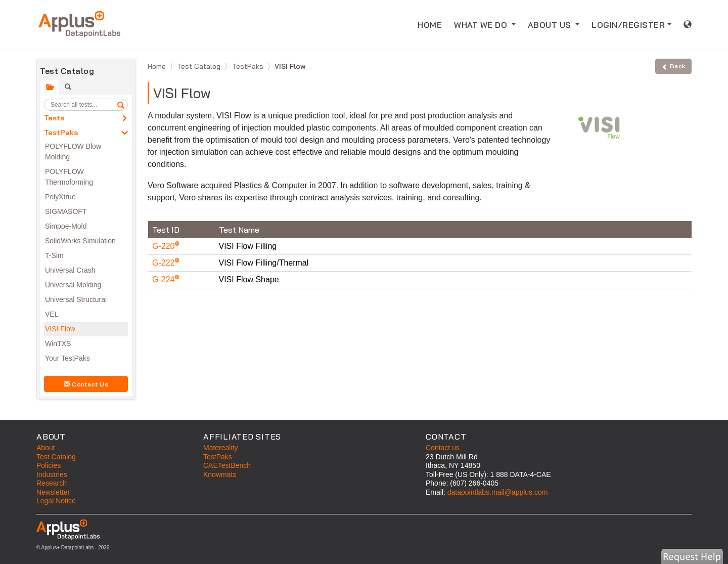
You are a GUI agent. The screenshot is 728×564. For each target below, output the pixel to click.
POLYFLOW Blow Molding (73, 151)
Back (673, 66)
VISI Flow (60, 329)
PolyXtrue (60, 197)
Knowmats (220, 474)
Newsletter (53, 492)
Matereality (220, 448)
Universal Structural (76, 299)
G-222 (165, 263)
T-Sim (54, 255)
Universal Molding (73, 285)
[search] (121, 105)
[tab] (49, 87)
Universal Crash (70, 270)
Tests (54, 118)
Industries (52, 474)
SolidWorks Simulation (80, 241)
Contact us (443, 448)
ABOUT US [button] (551, 25)
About (46, 448)
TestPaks (61, 133)
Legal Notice (56, 501)
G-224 (165, 279)
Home (158, 66)
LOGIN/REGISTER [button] (628, 25)
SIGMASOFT (66, 211)
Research (52, 483)
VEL (52, 314)
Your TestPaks (67, 358)
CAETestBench (227, 465)
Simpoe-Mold (66, 226)
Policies (49, 465)
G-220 (165, 246)
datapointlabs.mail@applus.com (498, 492)
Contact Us (86, 384)
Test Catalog (200, 66)
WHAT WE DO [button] (482, 25)
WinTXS (58, 343)
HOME (433, 24)
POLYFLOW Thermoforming (69, 177)
